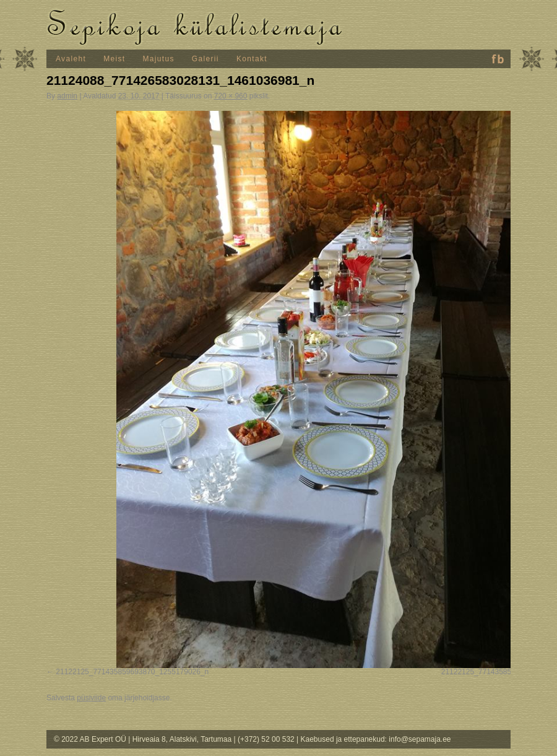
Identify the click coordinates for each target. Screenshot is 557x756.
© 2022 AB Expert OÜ (91, 739)
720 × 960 (231, 96)
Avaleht (71, 59)
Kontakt (252, 59)
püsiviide (91, 698)
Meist (114, 59)
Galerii (205, 59)
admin (67, 96)
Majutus (159, 59)
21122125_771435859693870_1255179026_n (132, 672)
